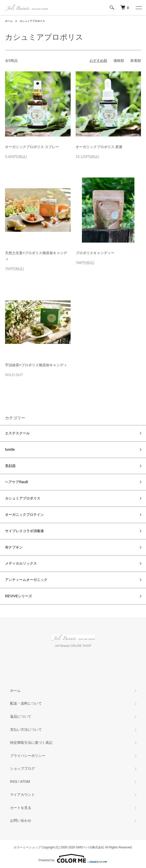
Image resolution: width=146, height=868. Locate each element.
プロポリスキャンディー (95, 253)
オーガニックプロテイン (24, 515)
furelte (10, 449)
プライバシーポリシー (28, 756)
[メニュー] (138, 8)
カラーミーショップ (27, 847)
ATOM (25, 782)
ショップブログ (22, 768)
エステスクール (17, 433)
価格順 (119, 61)
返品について (21, 716)
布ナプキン (14, 547)
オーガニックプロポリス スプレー (32, 147)
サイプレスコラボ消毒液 (24, 531)
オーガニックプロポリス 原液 (99, 147)
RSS (14, 782)
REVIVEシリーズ (19, 596)
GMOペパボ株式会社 (90, 847)
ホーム (9, 21)
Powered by (73, 858)
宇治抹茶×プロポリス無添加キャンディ (36, 365)
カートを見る (21, 808)
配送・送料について (26, 703)
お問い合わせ (21, 820)
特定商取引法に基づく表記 (31, 743)
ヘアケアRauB (17, 482)
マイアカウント (22, 795)
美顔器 (10, 466)
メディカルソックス (21, 563)
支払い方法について (26, 729)
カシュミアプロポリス (32, 21)
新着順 (136, 61)
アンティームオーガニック (26, 580)
